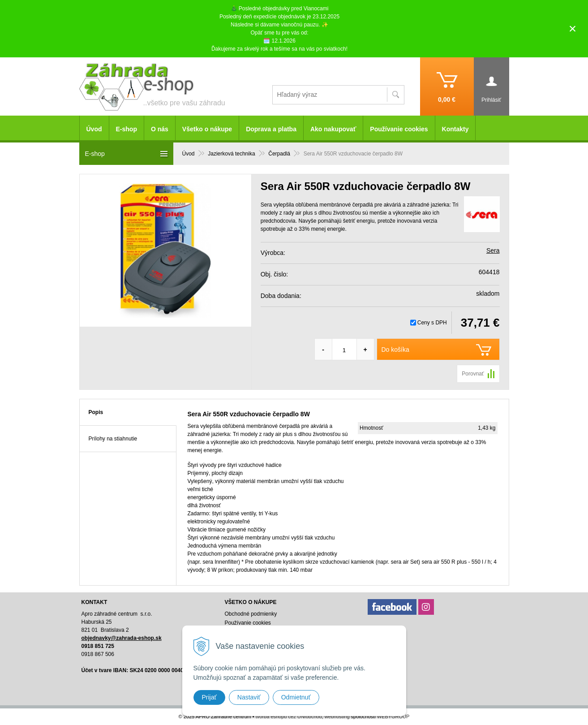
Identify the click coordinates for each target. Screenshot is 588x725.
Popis (96, 412)
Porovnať (473, 374)
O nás (160, 129)
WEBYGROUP (393, 716)
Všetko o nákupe (207, 129)
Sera (493, 250)
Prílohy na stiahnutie (113, 439)
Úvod (94, 129)
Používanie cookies (399, 129)
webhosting (337, 716)
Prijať (209, 697)
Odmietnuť (296, 697)
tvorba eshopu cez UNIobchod (289, 716)
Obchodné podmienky (251, 614)
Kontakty (455, 129)
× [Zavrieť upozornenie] (573, 28)
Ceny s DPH (432, 323)
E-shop (127, 129)
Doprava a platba (271, 129)
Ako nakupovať (333, 129)
